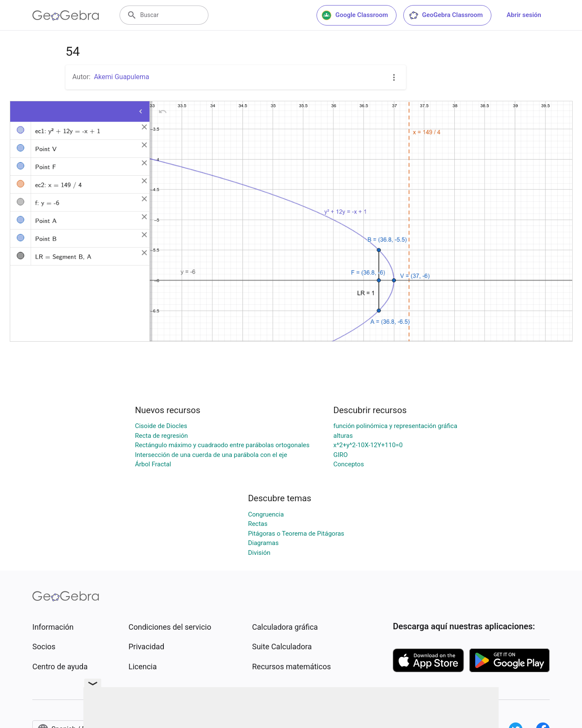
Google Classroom (355, 15)
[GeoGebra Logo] (66, 15)
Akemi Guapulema (122, 77)
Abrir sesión (524, 15)
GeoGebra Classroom (446, 15)
